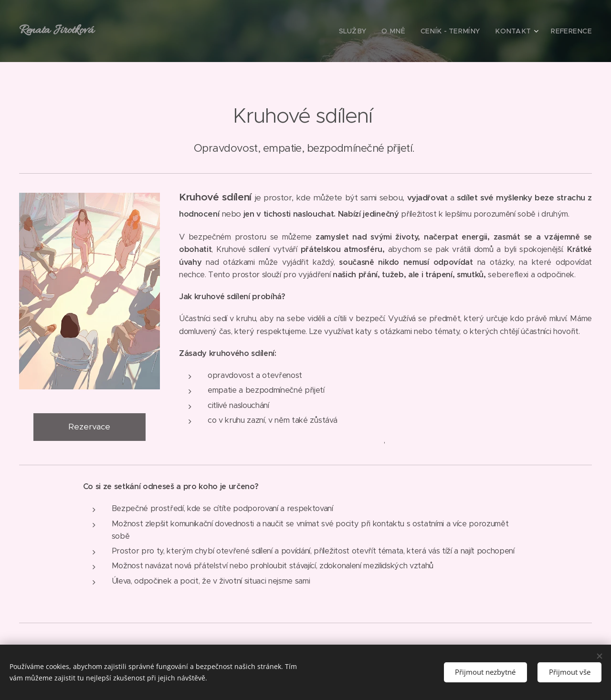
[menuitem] (372, 31)
